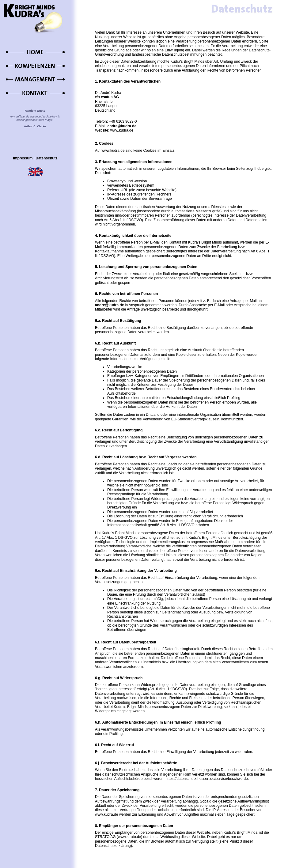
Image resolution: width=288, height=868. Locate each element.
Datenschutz (46, 158)
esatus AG (110, 97)
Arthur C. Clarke (35, 126)
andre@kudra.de (122, 126)
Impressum (23, 158)
